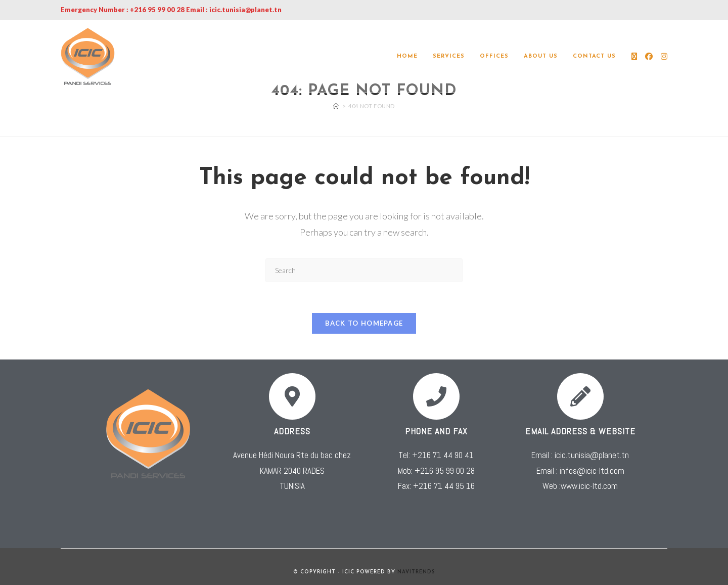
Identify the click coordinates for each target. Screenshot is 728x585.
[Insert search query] (364, 270)
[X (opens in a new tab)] (634, 56)
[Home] (336, 106)
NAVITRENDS (416, 572)
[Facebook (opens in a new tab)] (649, 56)
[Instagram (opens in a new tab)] (664, 56)
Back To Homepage (364, 323)
